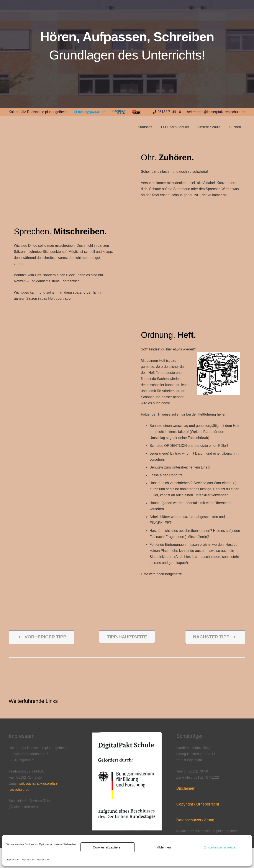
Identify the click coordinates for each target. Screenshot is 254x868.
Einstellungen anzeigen (220, 847)
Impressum (13, 860)
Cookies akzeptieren (108, 847)
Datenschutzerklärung (195, 820)
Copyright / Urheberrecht (198, 804)
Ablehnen (164, 847)
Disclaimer (185, 788)
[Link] (90, 112)
